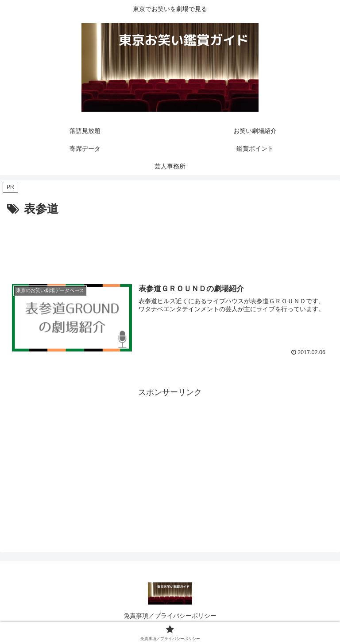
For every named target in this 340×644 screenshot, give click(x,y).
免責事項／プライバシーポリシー (170, 616)
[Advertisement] (170, 243)
